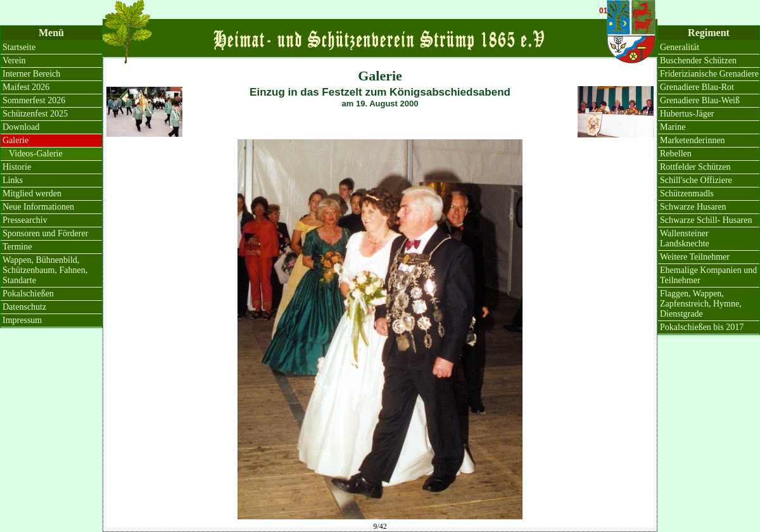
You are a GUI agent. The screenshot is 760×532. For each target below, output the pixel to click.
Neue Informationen (38, 207)
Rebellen (676, 154)
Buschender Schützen (698, 60)
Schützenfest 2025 (35, 114)
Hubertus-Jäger (687, 114)
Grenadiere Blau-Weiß (700, 100)
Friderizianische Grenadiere (709, 74)
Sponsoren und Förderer (45, 233)
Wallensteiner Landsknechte (685, 238)
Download (21, 127)
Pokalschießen (28, 294)
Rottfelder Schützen (695, 167)
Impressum (22, 320)
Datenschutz (24, 307)
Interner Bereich (31, 74)
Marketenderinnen (693, 140)
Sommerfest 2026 (34, 100)
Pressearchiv (25, 220)
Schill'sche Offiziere (696, 180)
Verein (14, 60)
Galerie (16, 140)
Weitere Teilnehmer (695, 257)
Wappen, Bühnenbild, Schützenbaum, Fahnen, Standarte (45, 270)
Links (13, 180)
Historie (17, 167)
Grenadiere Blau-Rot (697, 87)
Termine (17, 247)
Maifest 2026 (26, 87)
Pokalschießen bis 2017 (702, 327)
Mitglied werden (32, 193)
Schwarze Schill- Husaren (706, 220)
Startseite (19, 47)
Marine (673, 127)
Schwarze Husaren (693, 207)
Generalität (680, 47)
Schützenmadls (687, 193)
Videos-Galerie (36, 154)
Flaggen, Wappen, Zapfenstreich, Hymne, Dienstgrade (701, 304)
